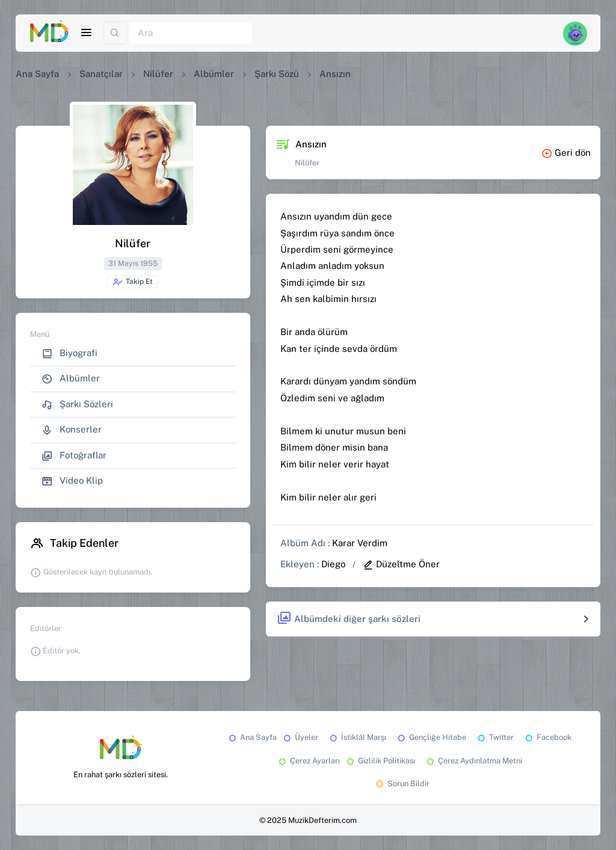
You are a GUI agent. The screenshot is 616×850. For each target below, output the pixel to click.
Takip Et (133, 282)
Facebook (547, 737)
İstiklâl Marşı (357, 737)
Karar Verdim (360, 543)
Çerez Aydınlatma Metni (473, 761)
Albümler (214, 74)
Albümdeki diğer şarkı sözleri (349, 619)
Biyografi (69, 353)
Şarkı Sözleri (77, 405)
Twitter (495, 737)
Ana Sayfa (37, 74)
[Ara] (191, 33)
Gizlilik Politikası (380, 761)
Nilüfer (158, 74)
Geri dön (566, 152)
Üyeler (300, 737)
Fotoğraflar (74, 456)
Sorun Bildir (402, 784)
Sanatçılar (101, 74)
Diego (333, 564)
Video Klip (72, 481)
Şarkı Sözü (277, 74)
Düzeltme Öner (401, 564)
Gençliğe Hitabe (431, 737)
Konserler (72, 430)
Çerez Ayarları (308, 761)
